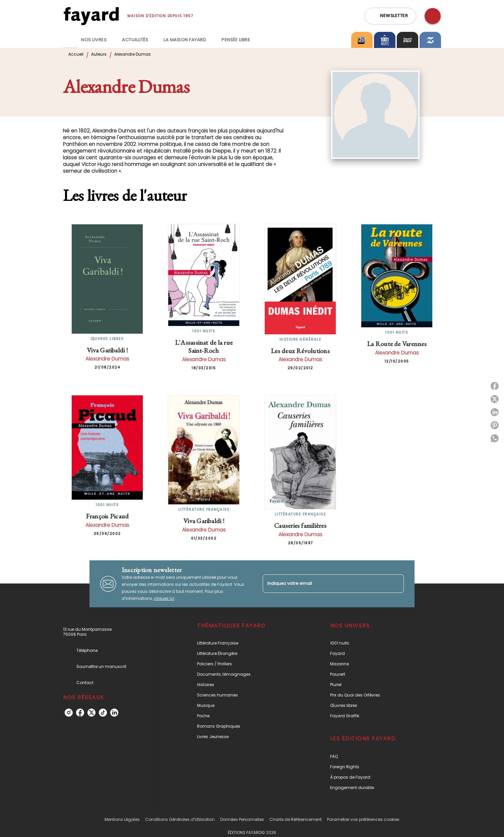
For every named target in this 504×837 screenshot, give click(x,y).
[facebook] (80, 713)
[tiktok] (103, 713)
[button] (390, 16)
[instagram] (69, 713)
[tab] (70, 40)
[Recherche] (433, 16)
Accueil (76, 54)
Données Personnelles (242, 819)
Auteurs (99, 54)
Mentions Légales (122, 819)
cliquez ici (164, 598)
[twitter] (91, 713)
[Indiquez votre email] (325, 584)
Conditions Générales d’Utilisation (180, 819)
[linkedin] (114, 713)
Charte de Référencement (296, 819)
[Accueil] (91, 16)
